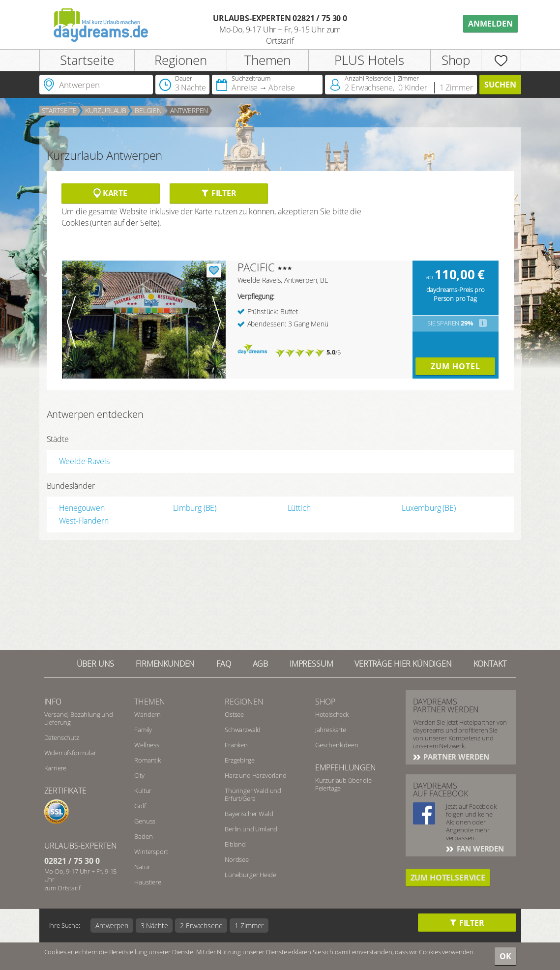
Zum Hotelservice (448, 878)
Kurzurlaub (106, 110)
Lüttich (299, 508)
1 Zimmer (249, 926)
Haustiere (148, 882)
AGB (261, 664)
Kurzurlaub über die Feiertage (343, 784)
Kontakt (490, 664)
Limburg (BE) (195, 508)
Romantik (147, 760)
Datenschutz (62, 737)
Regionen (181, 60)
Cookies (430, 952)
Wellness (147, 745)
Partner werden (456, 757)
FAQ (224, 664)
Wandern (147, 714)
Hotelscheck (332, 714)
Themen (267, 60)
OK (505, 956)
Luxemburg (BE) (429, 508)
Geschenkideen (337, 745)
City (139, 775)
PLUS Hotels (369, 60)
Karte (110, 193)
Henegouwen (82, 508)
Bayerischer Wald (249, 814)
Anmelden (490, 24)
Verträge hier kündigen (403, 664)
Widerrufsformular (70, 753)
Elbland (235, 844)
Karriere (56, 768)
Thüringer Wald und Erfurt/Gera (253, 794)
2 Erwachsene (201, 926)
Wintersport (151, 852)
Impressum (311, 664)
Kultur (143, 791)
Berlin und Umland (251, 829)
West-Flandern (84, 521)
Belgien (148, 110)
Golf (140, 806)
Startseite (87, 60)
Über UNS (96, 664)
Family (143, 730)
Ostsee (234, 714)
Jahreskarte (331, 730)
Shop (456, 60)
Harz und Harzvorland (256, 775)
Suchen (500, 85)
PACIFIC (256, 267)
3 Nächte (154, 926)
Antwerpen (189, 110)
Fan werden (479, 849)
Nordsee (237, 859)
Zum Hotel (456, 366)
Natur (142, 867)
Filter (219, 193)
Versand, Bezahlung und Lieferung (79, 718)
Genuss (145, 821)
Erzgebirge (239, 760)
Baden (143, 836)
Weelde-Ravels (84, 461)
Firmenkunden (165, 664)
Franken (236, 745)
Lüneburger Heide (250, 875)
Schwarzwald (243, 730)
